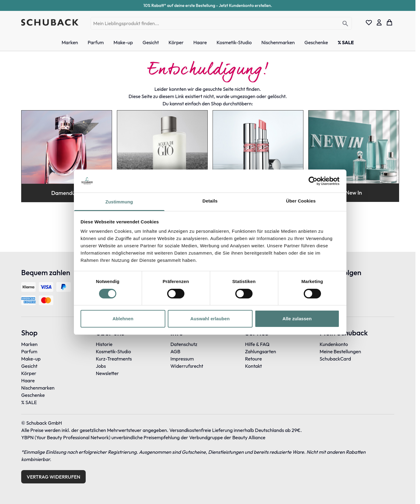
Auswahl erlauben (210, 319)
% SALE (29, 402)
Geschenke (33, 395)
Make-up (31, 359)
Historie (104, 344)
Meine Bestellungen (341, 351)
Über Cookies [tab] (301, 201)
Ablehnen (123, 319)
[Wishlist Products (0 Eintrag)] (369, 22)
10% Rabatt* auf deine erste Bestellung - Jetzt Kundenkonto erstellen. (208, 5)
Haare (28, 380)
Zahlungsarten (260, 351)
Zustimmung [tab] (119, 202)
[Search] (345, 24)
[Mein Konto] (379, 22)
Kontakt (253, 366)
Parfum (29, 351)
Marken (29, 344)
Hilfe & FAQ (257, 344)
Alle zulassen (297, 319)
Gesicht (29, 366)
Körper (29, 373)
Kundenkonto (334, 344)
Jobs (101, 366)
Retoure (253, 359)
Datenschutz (184, 344)
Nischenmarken (38, 388)
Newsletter (107, 373)
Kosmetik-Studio (113, 351)
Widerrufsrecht (187, 366)
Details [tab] (210, 201)
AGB (175, 351)
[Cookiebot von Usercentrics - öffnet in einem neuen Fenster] (313, 181)
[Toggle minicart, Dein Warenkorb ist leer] (389, 22)
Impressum (182, 359)
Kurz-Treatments (114, 359)
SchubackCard (336, 359)
